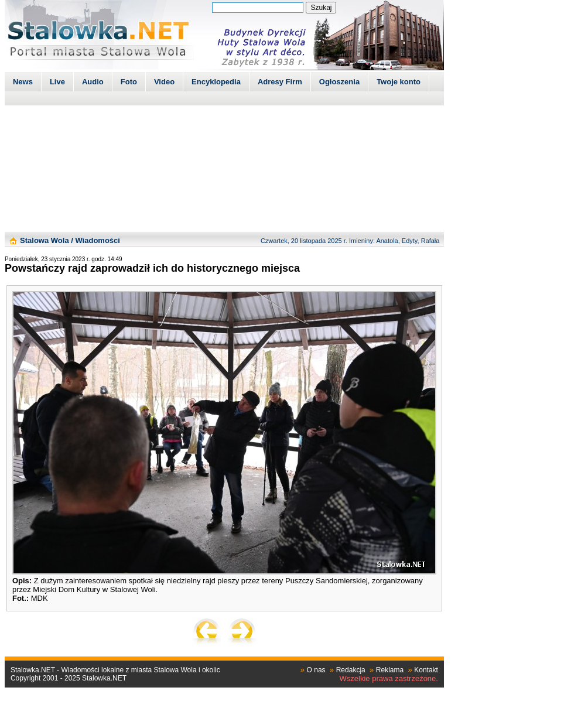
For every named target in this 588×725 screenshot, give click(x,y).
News (23, 82)
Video (164, 82)
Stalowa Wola (45, 240)
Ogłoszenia (339, 82)
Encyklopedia (216, 82)
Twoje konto (399, 82)
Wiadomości (97, 240)
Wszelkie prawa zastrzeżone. (389, 678)
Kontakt (426, 670)
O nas (316, 670)
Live (57, 82)
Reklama (390, 670)
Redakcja (351, 670)
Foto (129, 82)
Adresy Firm (280, 82)
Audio (93, 82)
